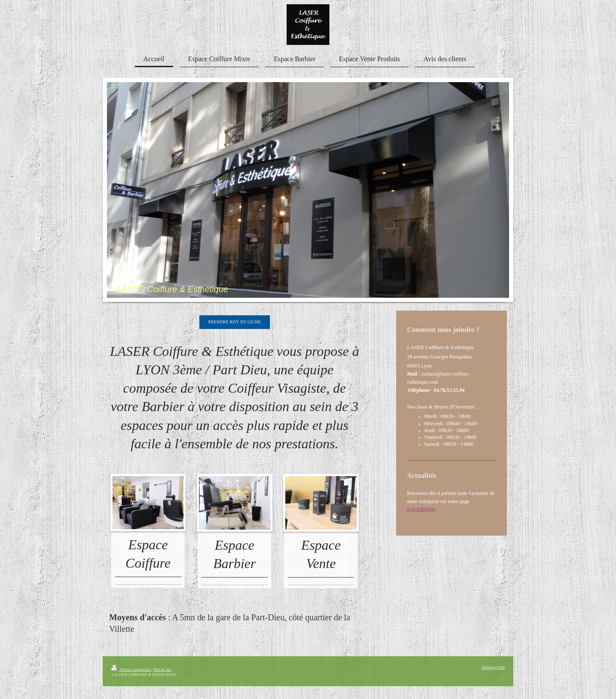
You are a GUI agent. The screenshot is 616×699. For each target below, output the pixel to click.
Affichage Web (493, 667)
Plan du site (162, 669)
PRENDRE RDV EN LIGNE (235, 322)
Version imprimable (131, 669)
